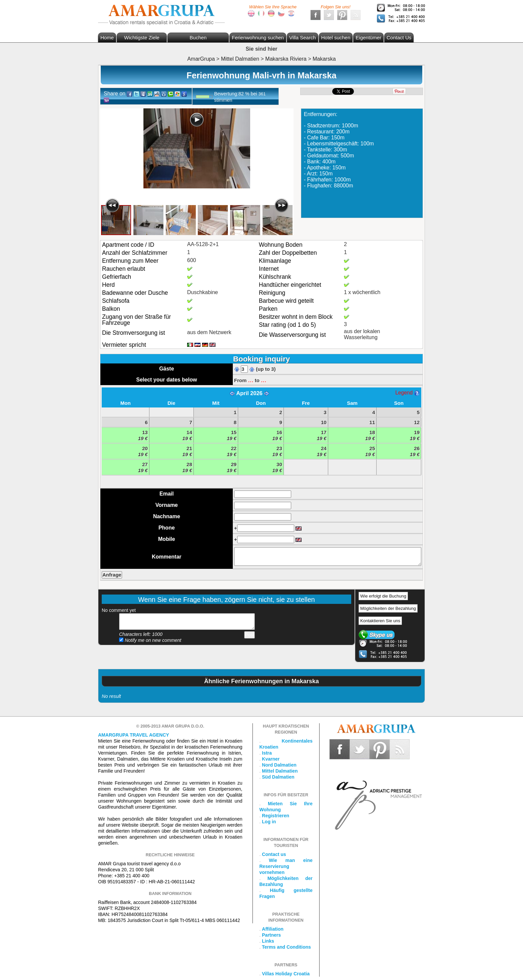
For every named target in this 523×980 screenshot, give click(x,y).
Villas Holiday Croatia (286, 974)
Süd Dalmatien (278, 777)
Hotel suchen (336, 38)
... (250, 380)
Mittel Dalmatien (280, 771)
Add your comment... (187, 622)
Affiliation (273, 929)
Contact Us (399, 38)
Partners (271, 935)
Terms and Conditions (286, 947)
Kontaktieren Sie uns (380, 621)
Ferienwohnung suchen (258, 38)
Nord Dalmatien (279, 765)
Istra (267, 753)
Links (268, 941)
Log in (269, 822)
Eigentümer (368, 38)
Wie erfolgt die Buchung (383, 596)
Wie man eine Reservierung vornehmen (286, 866)
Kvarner (271, 759)
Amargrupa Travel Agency (134, 735)
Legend (407, 393)
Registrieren (276, 816)
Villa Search (303, 38)
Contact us (274, 854)
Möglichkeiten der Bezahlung (388, 608)
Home (107, 38)
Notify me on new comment (150, 640)
